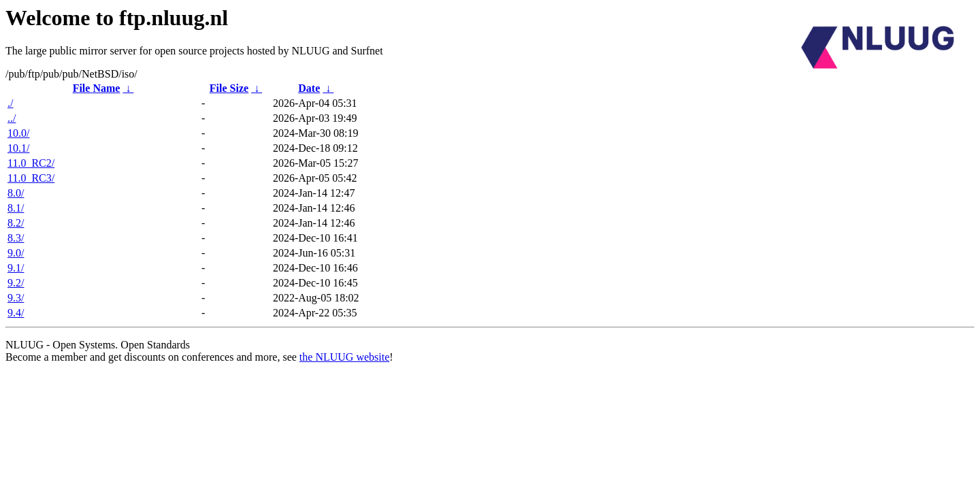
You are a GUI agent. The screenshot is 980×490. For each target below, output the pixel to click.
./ (10, 103)
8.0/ (16, 193)
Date (309, 88)
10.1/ (18, 148)
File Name (97, 88)
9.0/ (16, 253)
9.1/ (16, 268)
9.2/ (16, 283)
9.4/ (16, 313)
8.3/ (16, 238)
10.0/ (18, 133)
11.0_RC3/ (31, 178)
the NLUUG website (344, 357)
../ (12, 118)
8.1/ (16, 208)
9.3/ (16, 298)
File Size (229, 88)
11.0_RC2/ (31, 163)
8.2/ (16, 223)
